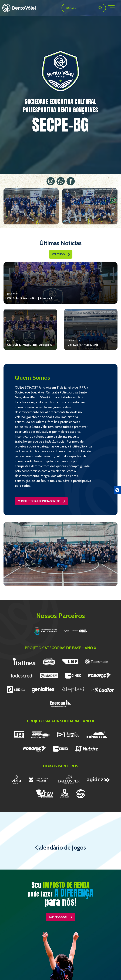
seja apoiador (58, 917)
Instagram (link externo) (51, 181)
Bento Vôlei (19, 8)
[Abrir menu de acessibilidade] (117, 490)
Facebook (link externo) (71, 181)
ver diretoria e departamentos (39, 501)
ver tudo (58, 254)
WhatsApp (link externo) (61, 181)
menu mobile (114, 8)
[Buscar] (100, 8)
